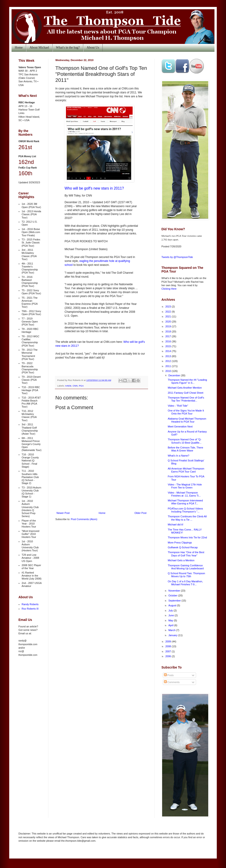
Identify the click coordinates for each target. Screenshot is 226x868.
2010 (169, 371)
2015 (169, 346)
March (172, 630)
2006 (169, 656)
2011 (169, 366)
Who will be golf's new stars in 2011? (94, 188)
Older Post (140, 513)
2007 (169, 651)
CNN (75, 386)
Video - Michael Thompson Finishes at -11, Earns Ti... (184, 494)
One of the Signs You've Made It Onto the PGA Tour (186, 412)
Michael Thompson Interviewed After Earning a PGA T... (185, 502)
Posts (169, 675)
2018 (169, 331)
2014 (169, 351)
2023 (169, 307)
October (173, 595)
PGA (81, 386)
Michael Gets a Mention (181, 560)
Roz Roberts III (30, 609)
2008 (169, 646)
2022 (169, 312)
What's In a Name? (178, 456)
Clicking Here (169, 289)
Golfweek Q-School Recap (183, 547)
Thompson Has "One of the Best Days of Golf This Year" (186, 554)
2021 (169, 316)
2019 (169, 326)
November (175, 591)
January (173, 635)
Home (19, 48)
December (175, 375)
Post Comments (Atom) (84, 519)
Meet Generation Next (180, 426)
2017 (169, 336)
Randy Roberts (30, 604)
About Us (93, 48)
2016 (169, 341)
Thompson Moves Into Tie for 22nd (187, 537)
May (171, 620)
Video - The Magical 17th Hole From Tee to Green (185, 486)
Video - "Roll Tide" (178, 406)
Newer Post (63, 513)
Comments (172, 682)
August (173, 605)
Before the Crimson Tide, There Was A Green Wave (185, 449)
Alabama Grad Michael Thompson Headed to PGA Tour (187, 420)
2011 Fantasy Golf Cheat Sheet (185, 393)
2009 (169, 641)
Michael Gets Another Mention (185, 388)
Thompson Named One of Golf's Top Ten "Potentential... (186, 399)
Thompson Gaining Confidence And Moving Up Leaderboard (186, 567)
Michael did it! (175, 524)
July (171, 610)
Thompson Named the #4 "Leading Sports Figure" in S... (187, 381)
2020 (169, 322)
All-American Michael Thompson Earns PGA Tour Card (186, 470)
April (171, 625)
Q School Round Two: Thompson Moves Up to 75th (186, 575)
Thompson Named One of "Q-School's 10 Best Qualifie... (184, 441)
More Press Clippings (180, 543)
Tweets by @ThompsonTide (177, 257)
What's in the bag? (68, 48)
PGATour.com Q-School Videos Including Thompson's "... (185, 510)
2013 (169, 356)
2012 (169, 361)
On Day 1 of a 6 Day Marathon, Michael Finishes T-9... (185, 583)
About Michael (39, 48)
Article (68, 386)
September (175, 601)
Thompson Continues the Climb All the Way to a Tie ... (187, 518)
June (171, 615)
